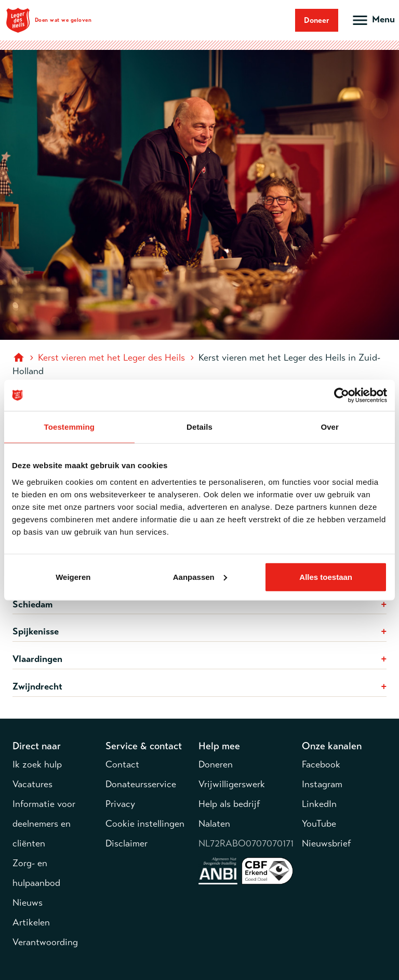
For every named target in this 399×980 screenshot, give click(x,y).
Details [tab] (199, 427)
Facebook (321, 764)
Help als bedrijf (229, 804)
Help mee (219, 746)
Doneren (216, 764)
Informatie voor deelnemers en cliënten (44, 824)
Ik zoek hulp (37, 764)
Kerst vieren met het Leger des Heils (111, 357)
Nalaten (214, 824)
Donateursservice (141, 784)
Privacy (120, 804)
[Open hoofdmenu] (373, 20)
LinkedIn (319, 804)
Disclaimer (127, 843)
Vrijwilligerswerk (232, 784)
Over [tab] (330, 427)
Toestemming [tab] (70, 427)
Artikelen (31, 922)
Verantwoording (45, 942)
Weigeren (73, 577)
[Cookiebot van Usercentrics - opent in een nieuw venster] (342, 395)
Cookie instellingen (145, 824)
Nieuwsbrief (326, 843)
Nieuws (28, 903)
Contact (122, 764)
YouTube (319, 824)
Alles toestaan (326, 577)
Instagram (322, 784)
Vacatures (32, 784)
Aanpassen (200, 577)
